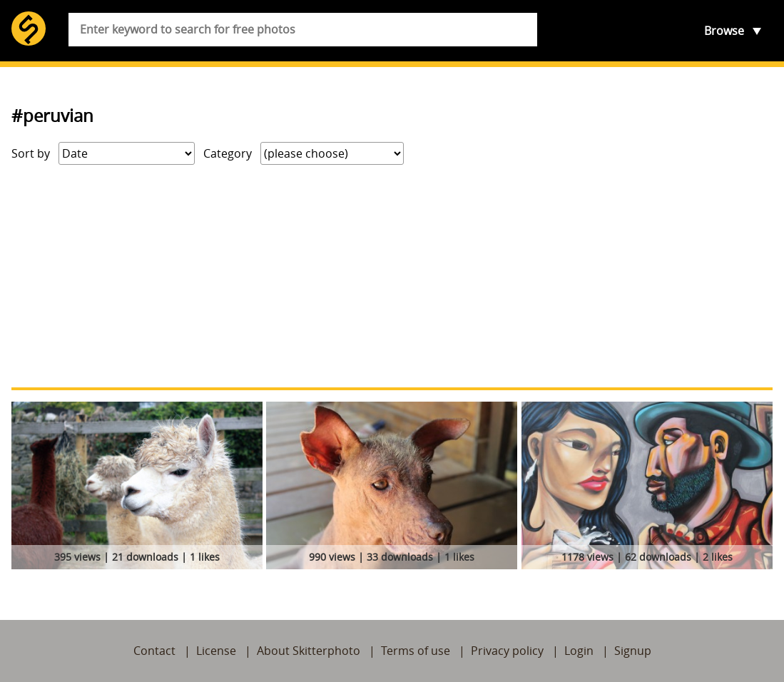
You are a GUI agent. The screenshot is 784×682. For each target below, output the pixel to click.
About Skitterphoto (309, 651)
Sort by (31, 153)
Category (228, 153)
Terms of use (416, 651)
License (216, 651)
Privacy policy (507, 651)
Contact (154, 651)
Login (579, 651)
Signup (633, 651)
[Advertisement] (392, 276)
